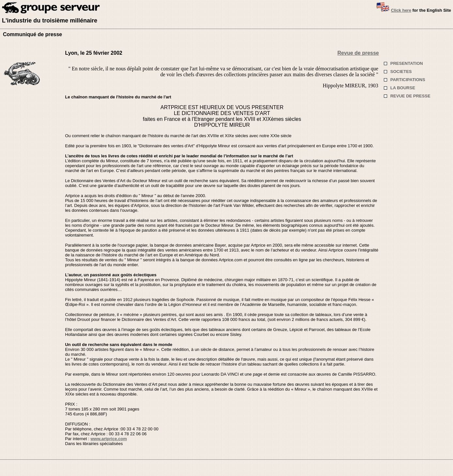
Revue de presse (358, 53)
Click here (401, 10)
